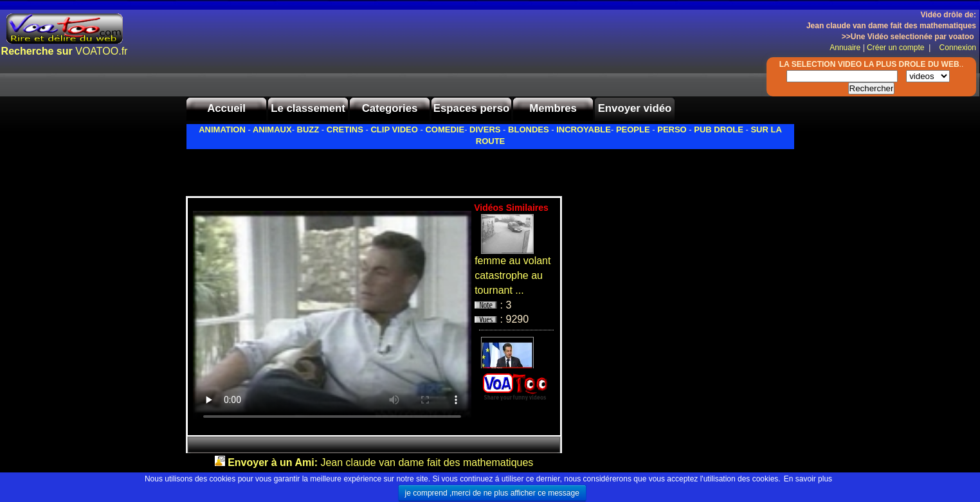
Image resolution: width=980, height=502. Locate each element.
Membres (553, 108)
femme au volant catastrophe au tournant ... (513, 275)
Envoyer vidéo (635, 108)
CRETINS (345, 130)
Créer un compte (897, 48)
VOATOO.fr (65, 51)
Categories (390, 108)
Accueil (226, 108)
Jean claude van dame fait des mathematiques (380, 462)
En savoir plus (808, 479)
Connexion (955, 48)
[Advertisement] (336, 169)
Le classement (308, 108)
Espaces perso (471, 108)
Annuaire (845, 48)
